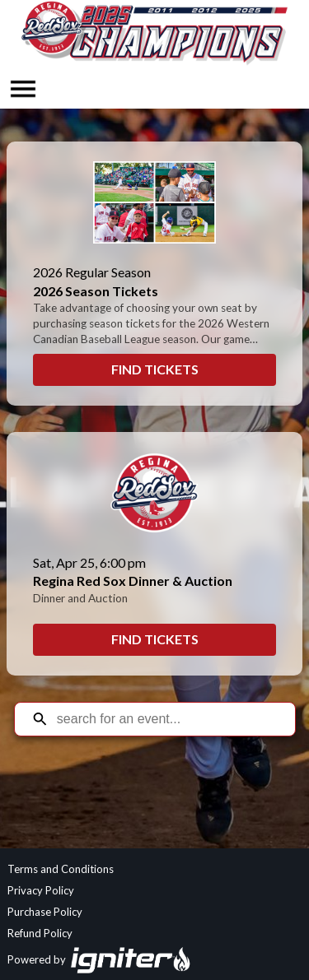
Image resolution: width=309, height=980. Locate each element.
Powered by (99, 959)
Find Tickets (155, 369)
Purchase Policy (45, 912)
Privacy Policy (41, 890)
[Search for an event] (167, 719)
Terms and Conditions (61, 869)
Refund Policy (40, 933)
